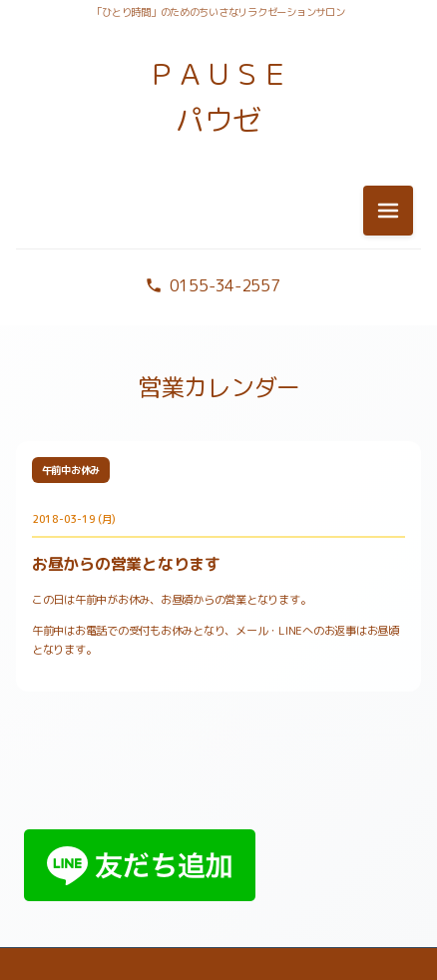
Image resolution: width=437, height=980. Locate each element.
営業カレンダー (219, 387)
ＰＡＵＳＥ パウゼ (218, 97)
